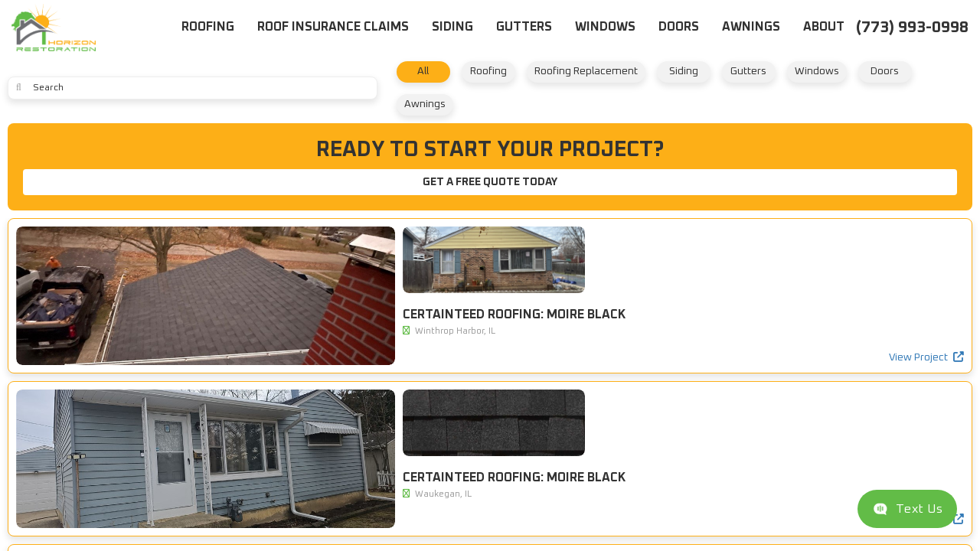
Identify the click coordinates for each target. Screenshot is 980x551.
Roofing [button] (208, 27)
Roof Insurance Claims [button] (333, 27)
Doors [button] (679, 27)
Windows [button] (605, 27)
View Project (332, 398)
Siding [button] (452, 27)
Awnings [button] (751, 27)
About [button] (824, 27)
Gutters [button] (524, 27)
